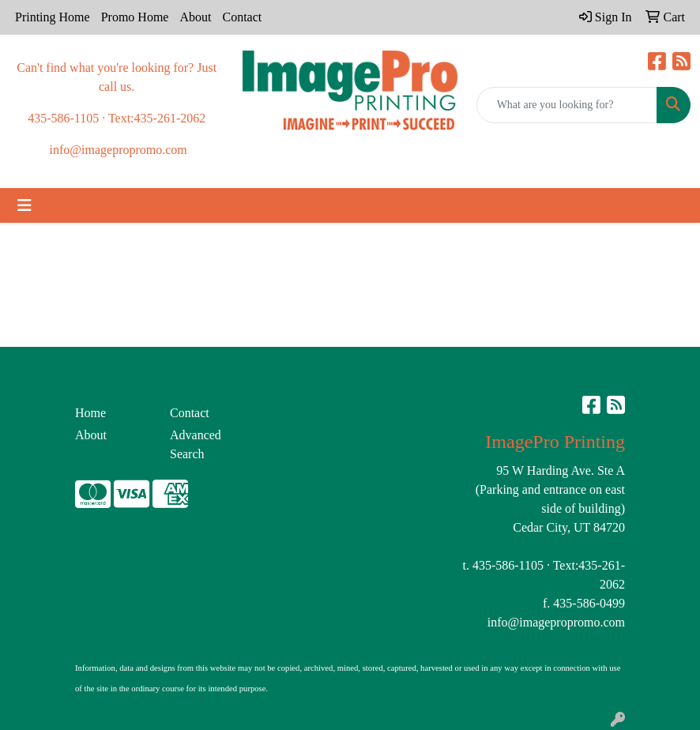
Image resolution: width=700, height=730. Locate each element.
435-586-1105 (508, 565)
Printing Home (53, 17)
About (195, 17)
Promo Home (135, 17)
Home (90, 413)
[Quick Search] (567, 105)
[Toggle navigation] (24, 205)
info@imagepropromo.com (556, 622)
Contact (242, 17)
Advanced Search (196, 444)
